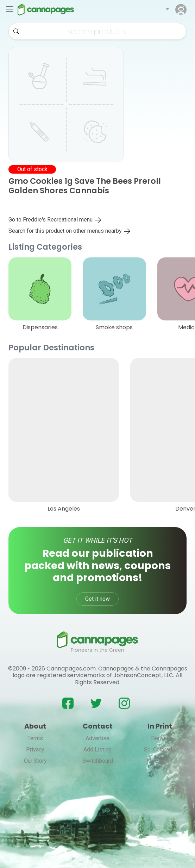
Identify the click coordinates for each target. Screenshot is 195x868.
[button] (167, 10)
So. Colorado (160, 750)
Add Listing (97, 750)
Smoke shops (114, 327)
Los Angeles (64, 509)
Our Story (35, 761)
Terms (35, 738)
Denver (160, 738)
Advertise (97, 738)
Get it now (97, 599)
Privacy (35, 750)
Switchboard (98, 761)
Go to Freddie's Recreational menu (55, 220)
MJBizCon (160, 761)
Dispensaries (40, 327)
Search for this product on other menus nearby (70, 231)
